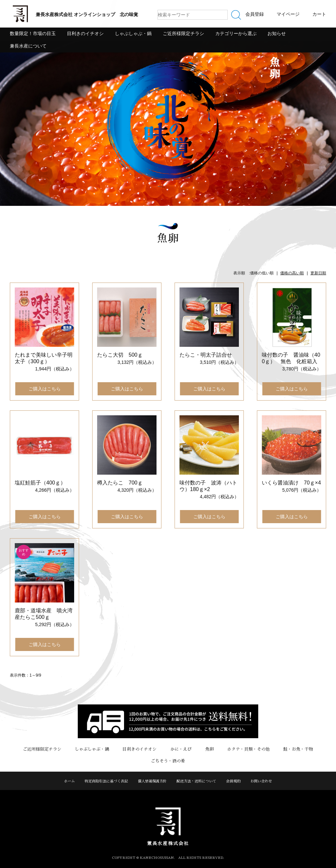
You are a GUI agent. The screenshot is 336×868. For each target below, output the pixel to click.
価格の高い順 (292, 273)
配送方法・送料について (196, 781)
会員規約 (233, 781)
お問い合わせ (261, 781)
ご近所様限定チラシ (183, 33)
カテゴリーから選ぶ (236, 33)
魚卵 (209, 749)
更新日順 (318, 273)
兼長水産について (28, 46)
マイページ (288, 14)
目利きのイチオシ (85, 33)
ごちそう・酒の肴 (168, 761)
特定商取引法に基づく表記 (106, 781)
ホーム (69, 781)
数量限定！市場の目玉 (33, 33)
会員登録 (255, 14)
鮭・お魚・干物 (297, 749)
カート (319, 14)
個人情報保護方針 (152, 781)
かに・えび (181, 749)
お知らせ (277, 33)
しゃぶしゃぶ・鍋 (133, 33)
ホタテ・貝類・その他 (248, 749)
